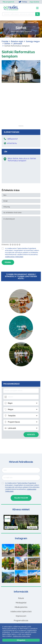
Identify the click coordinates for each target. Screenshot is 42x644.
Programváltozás (21, 621)
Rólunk (21, 598)
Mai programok (8, 2)
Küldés (8, 262)
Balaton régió (17, 41)
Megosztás (32, 527)
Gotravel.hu (16, 517)
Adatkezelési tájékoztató (21, 612)
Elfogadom (21, 640)
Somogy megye (33, 41)
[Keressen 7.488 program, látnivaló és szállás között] (19, 14)
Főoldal (5, 41)
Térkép (23, 2)
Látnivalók (17, 44)
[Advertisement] (21, 111)
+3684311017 (12, 139)
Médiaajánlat (21, 603)
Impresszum (21, 616)
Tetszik (11, 527)
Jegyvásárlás (34, 2)
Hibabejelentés (21, 607)
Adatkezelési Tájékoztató (14, 257)
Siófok (7, 44)
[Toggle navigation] (37, 8)
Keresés (31, 435)
